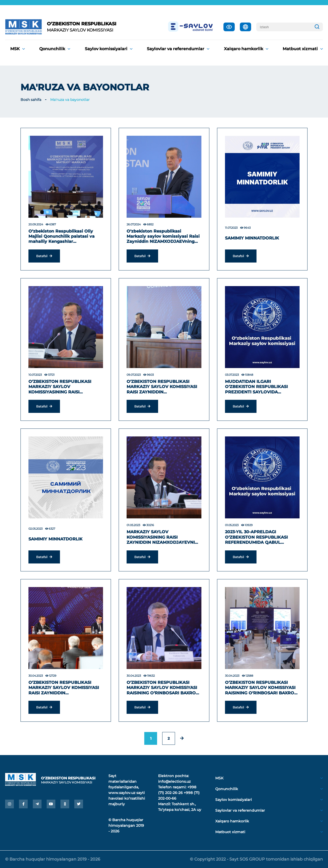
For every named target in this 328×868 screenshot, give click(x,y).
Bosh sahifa (31, 100)
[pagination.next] (182, 738)
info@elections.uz (174, 781)
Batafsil (44, 256)
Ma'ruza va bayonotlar (70, 100)
